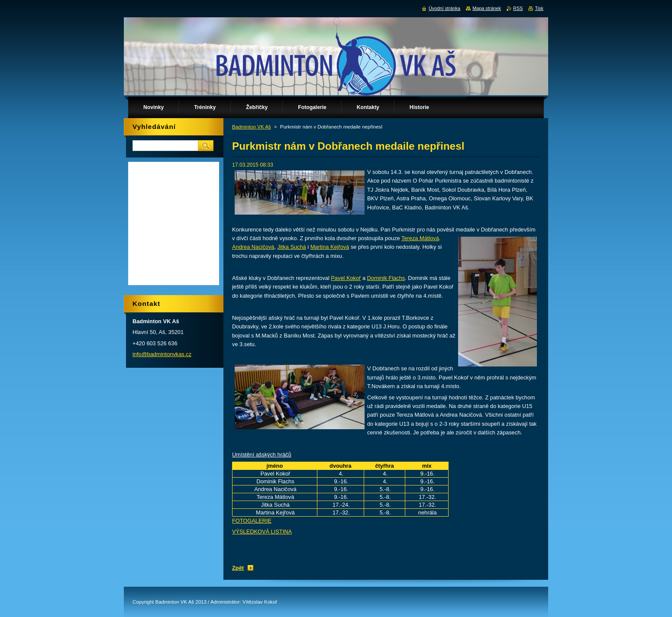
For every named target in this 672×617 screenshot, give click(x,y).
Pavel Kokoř (346, 278)
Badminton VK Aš (252, 127)
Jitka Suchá (292, 247)
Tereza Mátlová (420, 238)
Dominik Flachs (386, 278)
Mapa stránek (487, 8)
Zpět (238, 568)
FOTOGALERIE (252, 521)
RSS (518, 8)
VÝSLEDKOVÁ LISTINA (262, 532)
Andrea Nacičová (253, 247)
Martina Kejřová (330, 247)
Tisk (539, 8)
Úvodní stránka (444, 8)
